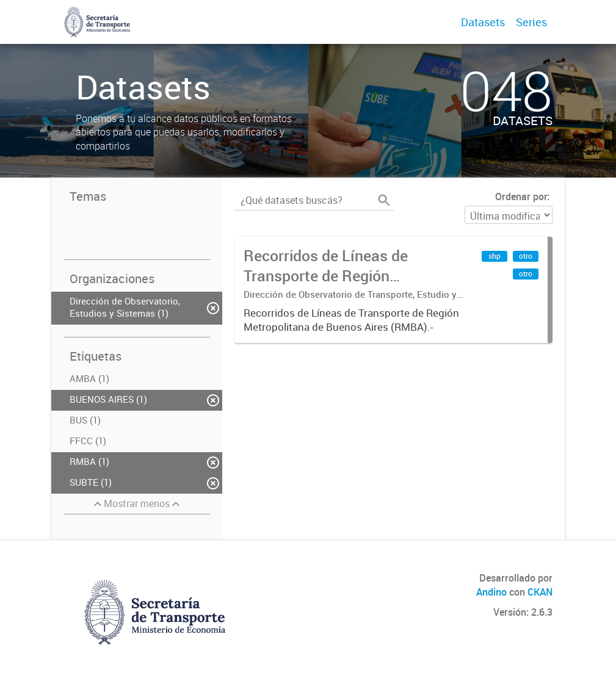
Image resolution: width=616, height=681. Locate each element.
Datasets (483, 22)
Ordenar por (521, 196)
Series (531, 22)
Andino (491, 592)
